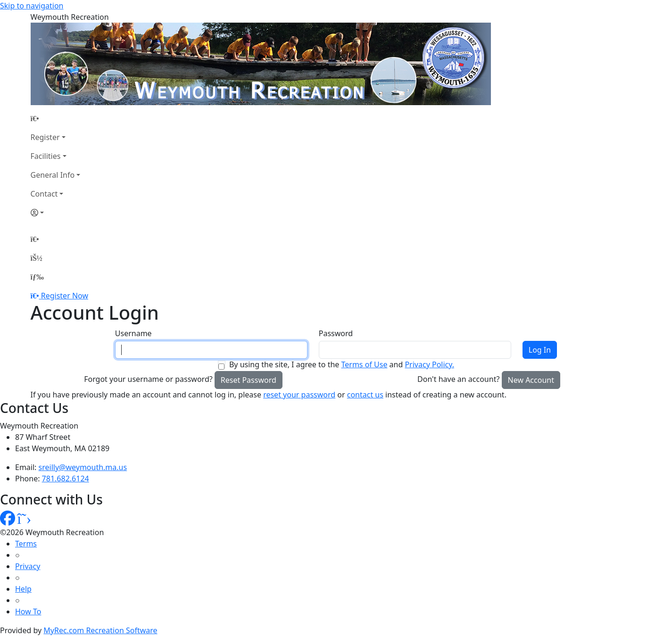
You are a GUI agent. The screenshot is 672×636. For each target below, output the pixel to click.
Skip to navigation (32, 6)
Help (23, 589)
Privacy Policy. (429, 364)
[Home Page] (56, 118)
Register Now (65, 296)
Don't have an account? (458, 379)
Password (336, 333)
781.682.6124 (66, 479)
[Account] (56, 213)
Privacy (28, 566)
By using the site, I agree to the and (342, 364)
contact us (365, 395)
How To (28, 611)
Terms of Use (364, 364)
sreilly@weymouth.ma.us (83, 467)
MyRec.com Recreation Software (100, 630)
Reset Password (249, 380)
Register (45, 137)
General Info (53, 175)
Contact (44, 194)
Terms (26, 544)
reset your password (299, 395)
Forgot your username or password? (148, 379)
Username (133, 333)
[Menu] (37, 277)
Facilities (46, 156)
